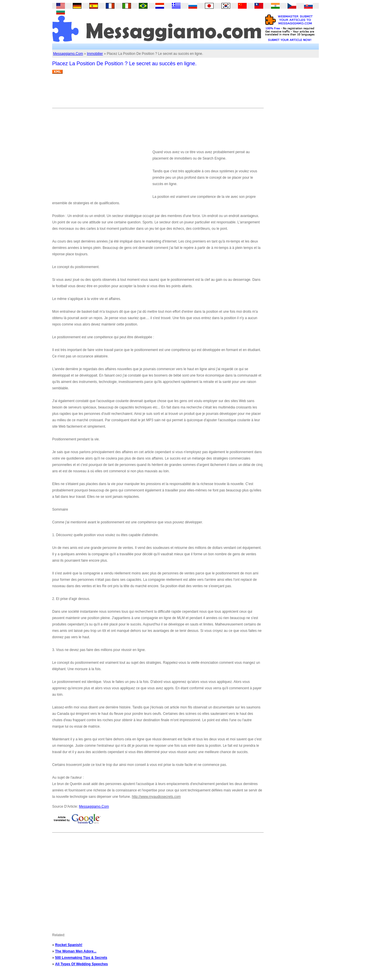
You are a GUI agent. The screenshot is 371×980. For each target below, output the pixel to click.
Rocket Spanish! (69, 945)
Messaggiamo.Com (68, 54)
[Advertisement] (158, 93)
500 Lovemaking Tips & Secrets (81, 958)
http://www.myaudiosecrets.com (156, 797)
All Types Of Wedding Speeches (81, 964)
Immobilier (95, 54)
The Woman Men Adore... (76, 951)
